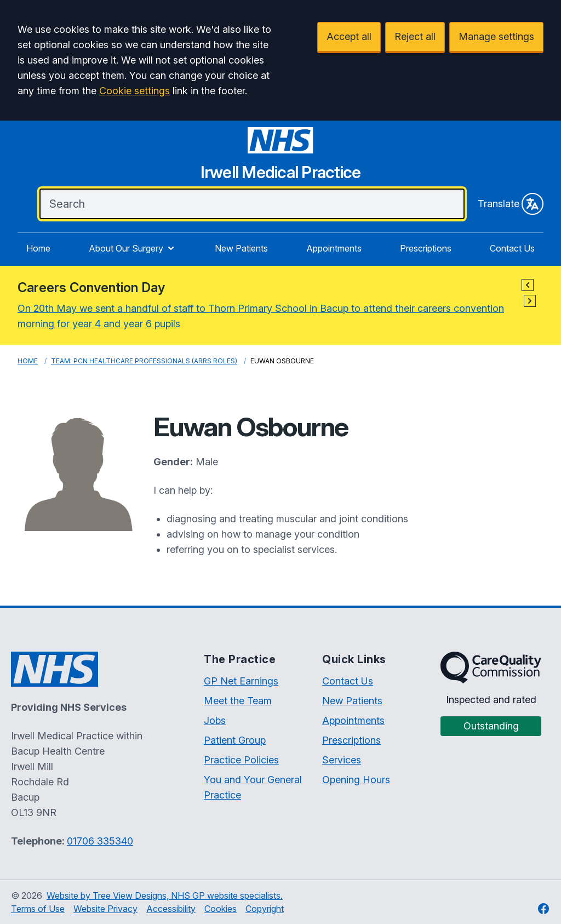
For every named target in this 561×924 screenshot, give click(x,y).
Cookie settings (134, 91)
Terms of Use (38, 909)
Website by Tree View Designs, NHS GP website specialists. (165, 896)
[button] (528, 285)
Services (342, 760)
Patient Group (235, 740)
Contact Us (512, 248)
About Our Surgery (133, 248)
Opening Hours (356, 780)
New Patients (241, 248)
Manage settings (496, 36)
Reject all (415, 36)
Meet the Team (238, 701)
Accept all (349, 36)
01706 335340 (100, 841)
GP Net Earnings (241, 681)
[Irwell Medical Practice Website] (280, 158)
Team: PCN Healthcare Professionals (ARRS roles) (144, 361)
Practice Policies (241, 760)
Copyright (265, 909)
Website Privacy (105, 909)
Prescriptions (426, 248)
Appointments (334, 248)
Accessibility (171, 909)
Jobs (215, 720)
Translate (511, 204)
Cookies (221, 909)
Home (38, 248)
